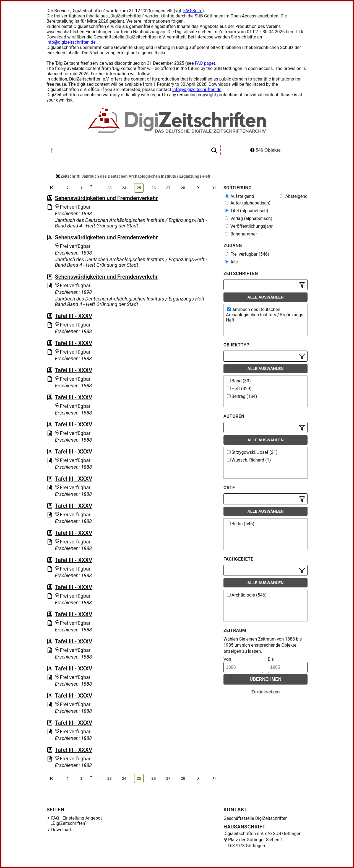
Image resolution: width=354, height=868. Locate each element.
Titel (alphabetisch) (247, 211)
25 (139, 188)
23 (110, 188)
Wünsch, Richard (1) (249, 460)
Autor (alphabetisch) (248, 203)
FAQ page (204, 63)
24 (124, 188)
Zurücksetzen (265, 692)
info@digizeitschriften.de (71, 42)
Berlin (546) (241, 524)
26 (154, 188)
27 (168, 188)
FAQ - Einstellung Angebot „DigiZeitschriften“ (77, 821)
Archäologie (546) (247, 595)
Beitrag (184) (242, 396)
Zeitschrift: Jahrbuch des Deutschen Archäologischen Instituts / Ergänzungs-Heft (133, 176)
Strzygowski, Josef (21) (252, 452)
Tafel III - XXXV (73, 316)
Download (61, 830)
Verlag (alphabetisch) (248, 218)
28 (183, 188)
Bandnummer (241, 234)
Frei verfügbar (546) (247, 254)
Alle (231, 262)
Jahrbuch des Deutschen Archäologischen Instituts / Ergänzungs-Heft (265, 315)
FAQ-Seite (193, 11)
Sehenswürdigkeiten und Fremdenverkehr (106, 198)
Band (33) (239, 381)
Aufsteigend (240, 196)
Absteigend (294, 196)
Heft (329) (239, 389)
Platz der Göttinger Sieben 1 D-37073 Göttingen (256, 843)
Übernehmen (266, 679)
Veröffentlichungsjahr (249, 226)
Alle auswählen (266, 297)
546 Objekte (265, 150)
